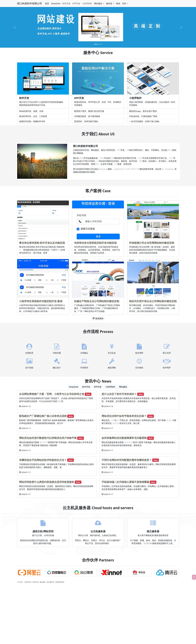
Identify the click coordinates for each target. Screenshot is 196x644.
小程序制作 (87, 3)
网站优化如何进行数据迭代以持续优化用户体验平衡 (48, 438)
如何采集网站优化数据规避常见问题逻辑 (124, 438)
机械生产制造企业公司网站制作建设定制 (97, 301)
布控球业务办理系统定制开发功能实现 (95, 243)
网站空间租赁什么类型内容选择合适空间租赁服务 (47, 482)
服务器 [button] (109, 3)
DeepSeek (56, 3)
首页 (47, 3)
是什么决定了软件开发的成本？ (119, 394)
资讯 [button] (124, 3)
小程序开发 (28, 582)
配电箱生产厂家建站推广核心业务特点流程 (43, 416)
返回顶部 (194, 577)
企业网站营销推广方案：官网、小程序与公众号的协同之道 (52, 394)
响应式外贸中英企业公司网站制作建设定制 (153, 301)
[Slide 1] (96, 44)
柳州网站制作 (60, 582)
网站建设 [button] (98, 3)
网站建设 (123, 387)
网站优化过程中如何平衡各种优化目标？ (124, 416)
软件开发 (66, 3)
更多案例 (98, 318)
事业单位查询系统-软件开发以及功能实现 (42, 243)
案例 (118, 3)
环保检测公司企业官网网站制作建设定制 (152, 243)
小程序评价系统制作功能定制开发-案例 (41, 301)
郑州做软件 (50, 582)
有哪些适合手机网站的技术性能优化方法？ (43, 460)
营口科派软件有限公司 (29, 3)
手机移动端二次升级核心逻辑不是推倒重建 (125, 482)
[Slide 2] (100, 44)
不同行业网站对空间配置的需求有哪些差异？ (127, 460)
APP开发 (76, 3)
